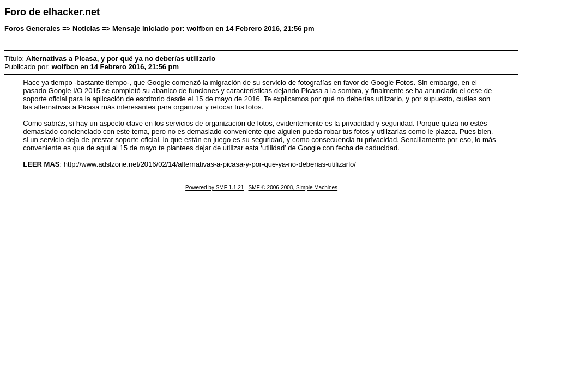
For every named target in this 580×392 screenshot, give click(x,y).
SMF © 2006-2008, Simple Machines (293, 188)
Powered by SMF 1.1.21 (215, 188)
